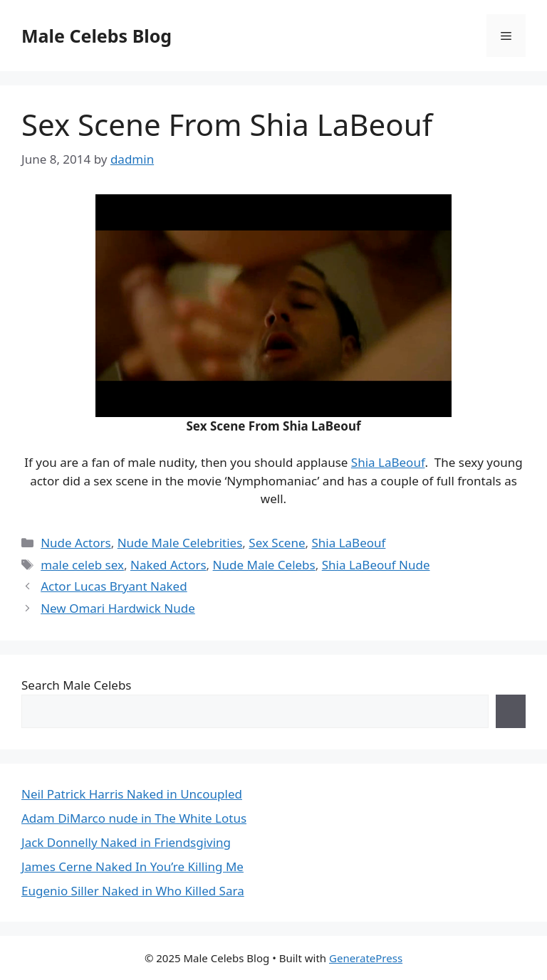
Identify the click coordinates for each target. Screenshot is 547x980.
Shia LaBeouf (388, 462)
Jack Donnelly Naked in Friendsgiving (126, 842)
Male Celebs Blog (97, 36)
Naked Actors (168, 565)
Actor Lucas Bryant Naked (114, 586)
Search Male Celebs (76, 685)
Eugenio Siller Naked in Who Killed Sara (133, 891)
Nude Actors (76, 543)
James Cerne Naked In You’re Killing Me (132, 866)
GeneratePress (366, 958)
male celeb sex (82, 565)
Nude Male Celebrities (180, 543)
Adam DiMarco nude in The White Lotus (134, 818)
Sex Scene (277, 543)
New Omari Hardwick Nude (118, 608)
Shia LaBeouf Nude (376, 565)
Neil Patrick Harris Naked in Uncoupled (132, 794)
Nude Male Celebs (264, 565)
